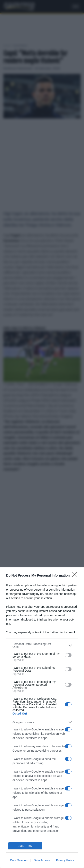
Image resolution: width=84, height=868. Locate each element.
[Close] (76, 576)
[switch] (68, 655)
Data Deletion (19, 860)
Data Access (42, 860)
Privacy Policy (65, 860)
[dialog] (42, 718)
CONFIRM (25, 846)
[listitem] (42, 645)
